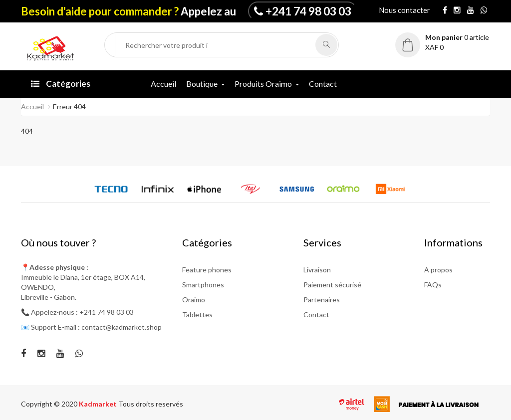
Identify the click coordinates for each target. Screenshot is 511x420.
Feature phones (207, 270)
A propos (438, 270)
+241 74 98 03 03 (308, 11)
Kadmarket (99, 404)
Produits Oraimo (263, 84)
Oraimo (194, 300)
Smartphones (203, 285)
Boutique (202, 84)
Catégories (61, 84)
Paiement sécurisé (332, 285)
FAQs (433, 285)
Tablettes (197, 315)
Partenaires (322, 300)
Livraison (317, 270)
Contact (323, 84)
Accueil (163, 84)
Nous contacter (404, 10)
